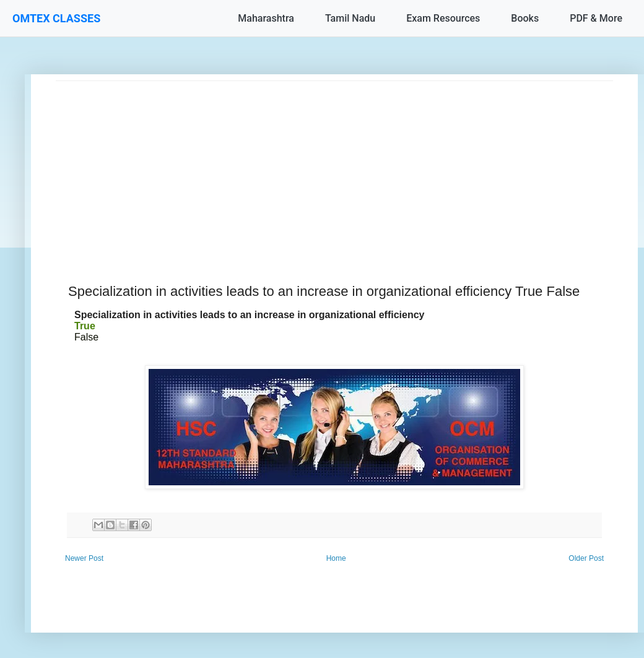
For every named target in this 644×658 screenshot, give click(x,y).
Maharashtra (266, 18)
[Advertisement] (334, 168)
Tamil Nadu (350, 18)
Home (336, 558)
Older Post (586, 558)
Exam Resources (443, 18)
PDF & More (596, 18)
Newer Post (84, 558)
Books (525, 18)
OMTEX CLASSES (56, 18)
